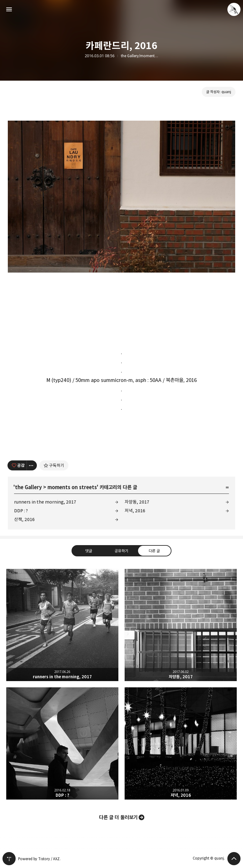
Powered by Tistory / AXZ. (39, 859)
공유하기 (121, 551)
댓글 (89, 551)
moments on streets (72, 487)
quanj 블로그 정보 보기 (234, 9)
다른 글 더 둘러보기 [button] (118, 817)
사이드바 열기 (9, 9)
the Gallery (28, 487)
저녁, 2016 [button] (181, 743)
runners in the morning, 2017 (45, 502)
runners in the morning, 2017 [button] (62, 625)
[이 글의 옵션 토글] (32, 465)
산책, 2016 (24, 519)
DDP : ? (21, 511)
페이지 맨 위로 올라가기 (234, 859)
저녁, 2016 (135, 511)
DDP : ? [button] (62, 743)
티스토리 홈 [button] (9, 859)
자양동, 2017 (137, 502)
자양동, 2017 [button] (181, 625)
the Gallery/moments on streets (140, 56)
